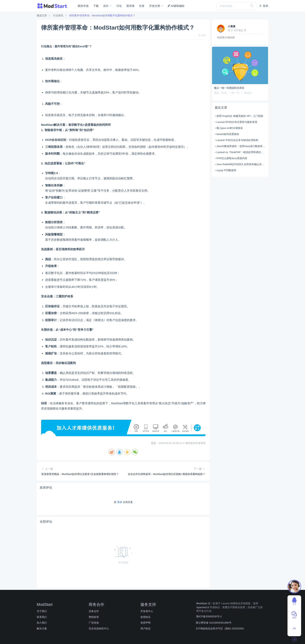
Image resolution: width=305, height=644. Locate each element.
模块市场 (83, 6)
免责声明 (145, 623)
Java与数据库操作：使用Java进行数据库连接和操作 (241, 146)
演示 (106, 6)
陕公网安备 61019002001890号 (214, 623)
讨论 (119, 6)
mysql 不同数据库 (227, 170)
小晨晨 (232, 26)
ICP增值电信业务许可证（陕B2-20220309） (221, 629)
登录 (264, 6)
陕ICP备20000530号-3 (209, 616)
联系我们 (42, 617)
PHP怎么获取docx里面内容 (232, 158)
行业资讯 (58, 15)
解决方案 (42, 629)
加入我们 (42, 623)
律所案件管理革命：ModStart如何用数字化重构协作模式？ (102, 15)
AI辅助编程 (176, 6)
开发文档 (155, 6)
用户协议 (145, 629)
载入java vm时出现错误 (230, 128)
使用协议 (145, 617)
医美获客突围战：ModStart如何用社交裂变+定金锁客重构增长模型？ (80, 474)
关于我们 (42, 611)
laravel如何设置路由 (228, 134)
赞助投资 (94, 617)
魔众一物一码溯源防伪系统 (229, 88)
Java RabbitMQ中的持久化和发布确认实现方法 (241, 164)
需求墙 (130, 6)
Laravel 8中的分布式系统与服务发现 (237, 122)
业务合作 (94, 611)
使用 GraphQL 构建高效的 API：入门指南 (240, 116)
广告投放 (94, 623)
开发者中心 (147, 611)
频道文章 (42, 15)
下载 (96, 6)
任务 (142, 6)
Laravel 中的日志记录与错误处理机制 (237, 140)
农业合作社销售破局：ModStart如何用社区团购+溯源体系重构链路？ (167, 474)
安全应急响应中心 (99, 629)
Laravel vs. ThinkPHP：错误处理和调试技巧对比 (241, 152)
